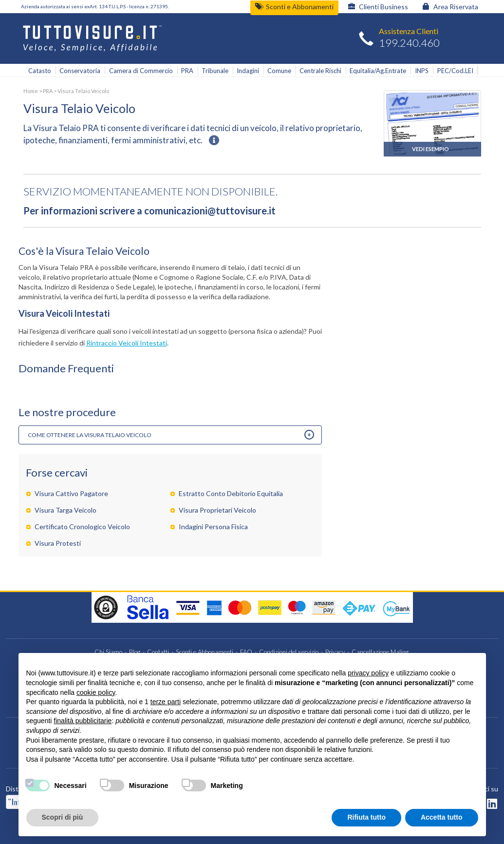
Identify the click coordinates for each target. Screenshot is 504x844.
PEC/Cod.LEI (455, 71)
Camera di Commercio (141, 71)
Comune (279, 71)
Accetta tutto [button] (442, 817)
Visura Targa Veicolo (65, 510)
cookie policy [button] (96, 692)
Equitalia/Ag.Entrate (378, 71)
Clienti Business (378, 7)
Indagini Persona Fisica (213, 527)
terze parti (166, 702)
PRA (187, 71)
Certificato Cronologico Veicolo (82, 527)
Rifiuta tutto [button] (366, 817)
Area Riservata (450, 7)
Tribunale (215, 71)
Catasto (40, 71)
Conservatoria (80, 71)
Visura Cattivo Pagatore (71, 493)
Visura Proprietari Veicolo (217, 510)
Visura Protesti (58, 543)
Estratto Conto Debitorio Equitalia (231, 493)
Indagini (248, 71)
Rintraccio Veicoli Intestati (127, 343)
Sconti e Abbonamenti (294, 7)
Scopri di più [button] (63, 817)
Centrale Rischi (320, 71)
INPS (422, 71)
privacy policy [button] (368, 673)
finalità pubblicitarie (83, 721)
